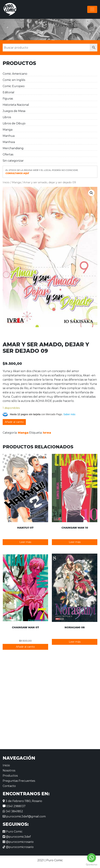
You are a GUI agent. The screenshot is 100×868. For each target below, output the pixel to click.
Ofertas (8, 154)
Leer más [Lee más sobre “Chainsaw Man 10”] (75, 542)
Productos (10, 776)
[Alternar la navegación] (92, 9)
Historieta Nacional (16, 105)
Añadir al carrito (14, 422)
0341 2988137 (14, 806)
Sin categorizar (13, 161)
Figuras (8, 99)
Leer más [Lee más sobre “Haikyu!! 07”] (25, 542)
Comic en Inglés (14, 80)
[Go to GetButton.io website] (92, 864)
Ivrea (47, 433)
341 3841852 (13, 811)
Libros (7, 117)
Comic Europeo (14, 86)
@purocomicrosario (18, 842)
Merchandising (13, 148)
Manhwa (9, 142)
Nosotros (9, 771)
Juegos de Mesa (14, 111)
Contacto (9, 786)
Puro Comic (13, 832)
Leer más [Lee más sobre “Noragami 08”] (75, 642)
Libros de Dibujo (14, 123)
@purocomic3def (17, 837)
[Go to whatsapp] (92, 858)
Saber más (69, 414)
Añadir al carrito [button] (25, 647)
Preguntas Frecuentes (19, 781)
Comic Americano (15, 74)
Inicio (6, 182)
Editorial (8, 92)
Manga (8, 130)
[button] (91, 193)
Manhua (9, 136)
